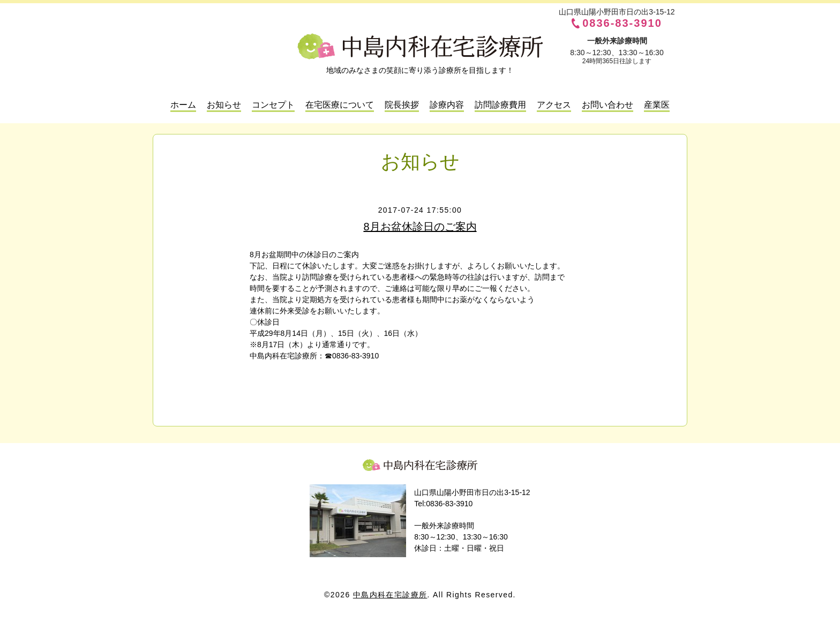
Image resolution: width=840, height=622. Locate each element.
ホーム (183, 105)
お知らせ (224, 105)
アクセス (554, 105)
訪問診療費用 (500, 105)
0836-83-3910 (622, 23)
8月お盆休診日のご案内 (420, 227)
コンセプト (273, 105)
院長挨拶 (402, 105)
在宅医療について (340, 105)
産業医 (657, 105)
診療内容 (447, 105)
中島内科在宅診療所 (420, 465)
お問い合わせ (607, 105)
